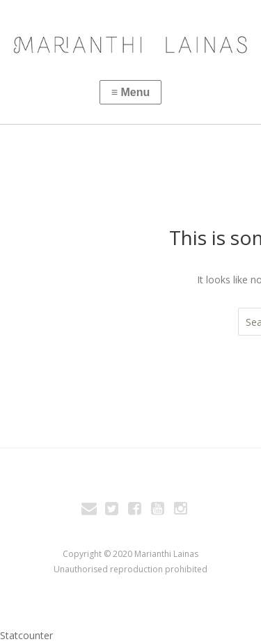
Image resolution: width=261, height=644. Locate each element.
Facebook (135, 510)
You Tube (158, 510)
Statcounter (26, 635)
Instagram (181, 510)
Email (89, 510)
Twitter (112, 510)
